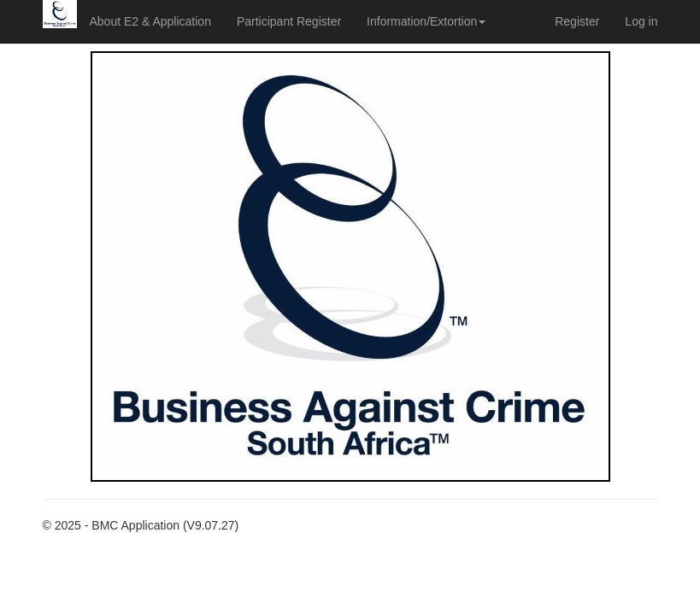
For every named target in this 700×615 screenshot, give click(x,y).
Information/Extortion (426, 21)
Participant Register (289, 21)
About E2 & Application (150, 21)
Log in (641, 21)
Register (577, 21)
